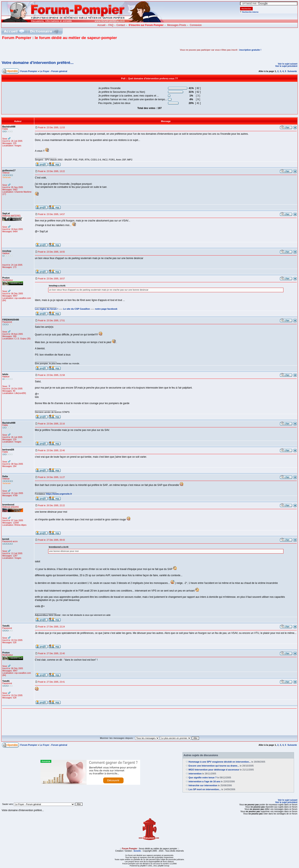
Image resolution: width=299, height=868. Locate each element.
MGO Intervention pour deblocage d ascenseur (214, 770)
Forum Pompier (29, 71)
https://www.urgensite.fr (59, 494)
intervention (195, 774)
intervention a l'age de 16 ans (204, 781)
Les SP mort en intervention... (205, 789)
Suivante (292, 71)
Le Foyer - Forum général (54, 71)
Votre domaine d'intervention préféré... (38, 63)
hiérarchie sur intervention (203, 785)
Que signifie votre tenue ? (203, 778)
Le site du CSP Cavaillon (77, 309)
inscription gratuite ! (250, 50)
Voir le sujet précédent (286, 66)
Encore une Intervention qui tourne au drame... (214, 766)
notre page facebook (106, 309)
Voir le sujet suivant (288, 64)
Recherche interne (250, 12)
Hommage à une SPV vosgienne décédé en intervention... (220, 762)
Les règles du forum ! (47, 309)
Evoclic (137, 851)
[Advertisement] (51, 50)
